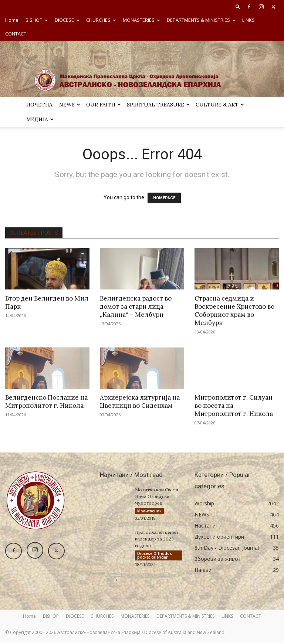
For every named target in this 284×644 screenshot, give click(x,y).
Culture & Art (220, 105)
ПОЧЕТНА (39, 105)
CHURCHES (101, 20)
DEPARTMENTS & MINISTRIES (201, 20)
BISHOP (37, 20)
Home (12, 20)
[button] (238, 6)
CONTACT (16, 34)
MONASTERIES (141, 20)
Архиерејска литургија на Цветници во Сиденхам (140, 401)
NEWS (70, 105)
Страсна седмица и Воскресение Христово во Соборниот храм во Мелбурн (234, 311)
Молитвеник (149, 511)
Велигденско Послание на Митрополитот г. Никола (46, 401)
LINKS (248, 20)
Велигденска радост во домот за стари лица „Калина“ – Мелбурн (136, 306)
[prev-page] (104, 581)
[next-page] (116, 581)
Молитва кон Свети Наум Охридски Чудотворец (157, 496)
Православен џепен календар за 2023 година (156, 540)
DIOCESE (67, 20)
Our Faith (104, 105)
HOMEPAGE (164, 198)
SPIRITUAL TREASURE (158, 105)
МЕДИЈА (40, 119)
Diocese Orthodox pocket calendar (155, 556)
